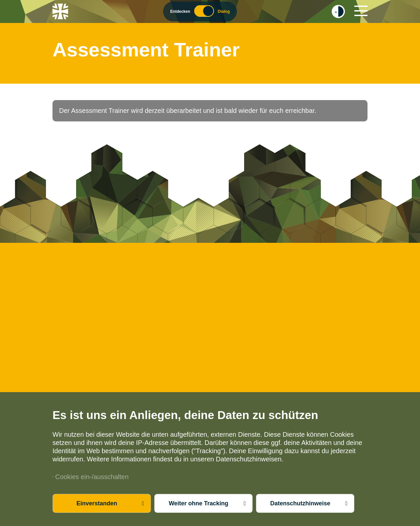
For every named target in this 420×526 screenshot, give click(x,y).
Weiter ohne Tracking (199, 503)
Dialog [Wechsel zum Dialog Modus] (224, 11)
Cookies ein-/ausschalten (91, 477)
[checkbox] (338, 11)
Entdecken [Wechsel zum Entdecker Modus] (180, 11)
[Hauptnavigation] (361, 11)
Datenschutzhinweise (300, 503)
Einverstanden (97, 503)
